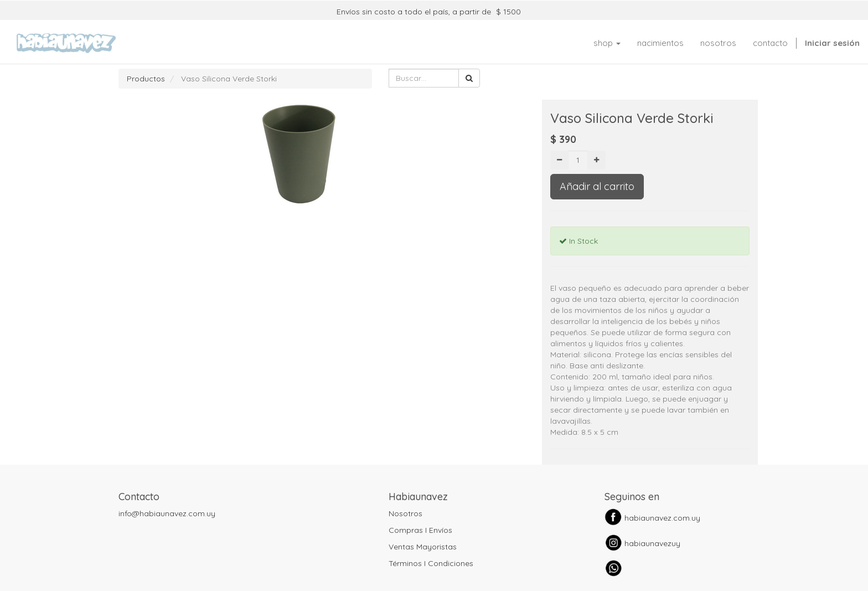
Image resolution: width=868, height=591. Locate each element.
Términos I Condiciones (431, 563)
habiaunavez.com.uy (662, 518)
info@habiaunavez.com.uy (167, 513)
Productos (146, 79)
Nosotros (405, 513)
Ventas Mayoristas (423, 547)
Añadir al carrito (597, 186)
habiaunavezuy (652, 543)
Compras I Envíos (420, 530)
